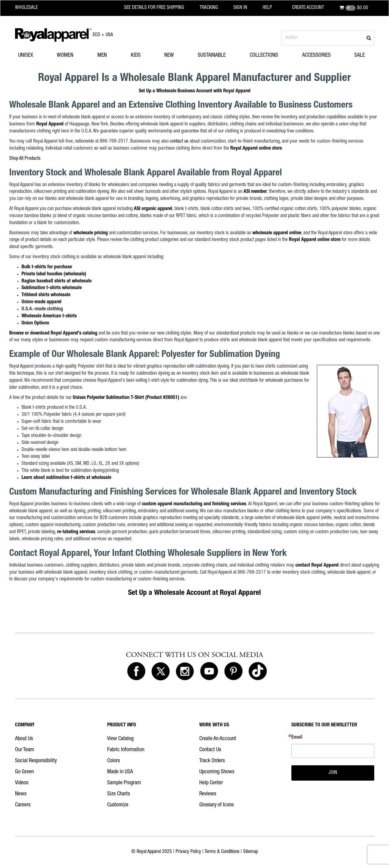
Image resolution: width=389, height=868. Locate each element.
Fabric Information (126, 750)
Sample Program (124, 783)
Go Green (24, 772)
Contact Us (210, 750)
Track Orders (212, 761)
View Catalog (120, 739)
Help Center (211, 783)
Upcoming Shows (217, 772)
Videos (22, 783)
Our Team (25, 750)
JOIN (333, 773)
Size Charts (119, 794)
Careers (23, 805)
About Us (24, 739)
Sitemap (251, 852)
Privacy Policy (188, 852)
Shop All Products (25, 159)
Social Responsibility (36, 761)
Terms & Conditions (222, 852)
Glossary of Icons (216, 805)
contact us (179, 142)
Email (297, 738)
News (21, 794)
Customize (118, 805)
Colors (113, 761)
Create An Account (218, 739)
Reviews (208, 794)
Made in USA (120, 772)
